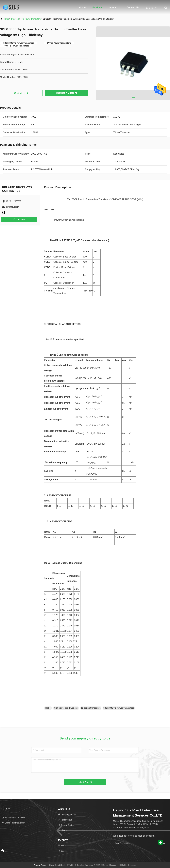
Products (97, 8)
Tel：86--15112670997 (13, 818)
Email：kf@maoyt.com (13, 823)
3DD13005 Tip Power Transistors (119, 708)
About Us (114, 8)
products (15, 19)
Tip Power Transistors (31, 19)
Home (82, 8)
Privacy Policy (40, 865)
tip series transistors (91, 708)
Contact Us (133, 8)
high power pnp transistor (66, 708)
